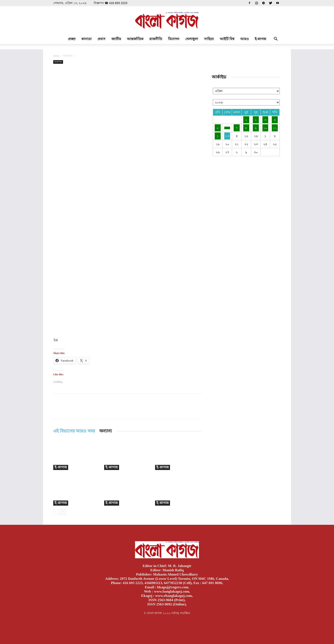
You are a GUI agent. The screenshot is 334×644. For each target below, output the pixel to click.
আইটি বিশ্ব (227, 39)
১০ (265, 128)
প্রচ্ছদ (72, 39)
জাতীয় (116, 39)
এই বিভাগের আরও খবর (74, 431)
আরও (245, 39)
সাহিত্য (209, 39)
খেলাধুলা (192, 39)
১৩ (227, 136)
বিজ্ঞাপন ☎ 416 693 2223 (110, 3)
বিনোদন (174, 39)
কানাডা (86, 39)
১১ (275, 128)
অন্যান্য (106, 431)
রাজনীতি (156, 39)
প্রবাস (101, 39)
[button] (276, 39)
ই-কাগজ (260, 39)
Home (56, 56)
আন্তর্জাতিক (135, 39)
